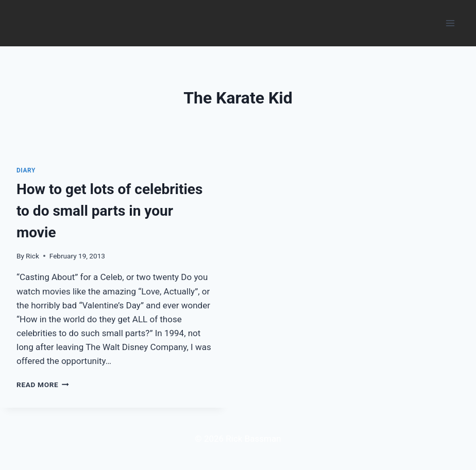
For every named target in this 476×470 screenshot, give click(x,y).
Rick (32, 256)
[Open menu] (450, 23)
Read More (43, 385)
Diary (26, 170)
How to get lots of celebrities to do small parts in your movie (109, 211)
